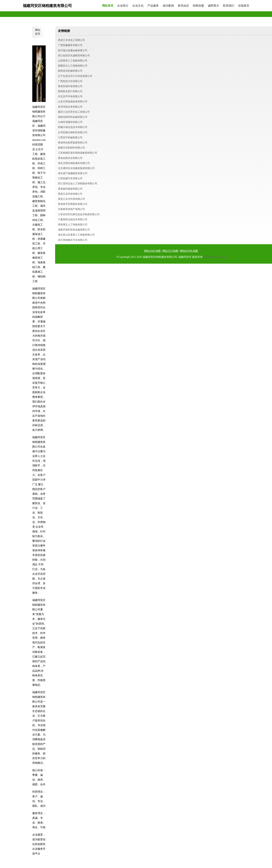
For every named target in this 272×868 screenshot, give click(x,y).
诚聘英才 (213, 6)
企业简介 (123, 6)
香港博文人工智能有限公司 (73, 225)
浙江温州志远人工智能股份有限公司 (78, 183)
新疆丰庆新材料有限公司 (71, 148)
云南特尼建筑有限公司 (70, 122)
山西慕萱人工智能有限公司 (73, 61)
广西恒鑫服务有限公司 (70, 45)
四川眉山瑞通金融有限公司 (73, 50)
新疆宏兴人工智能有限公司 (73, 66)
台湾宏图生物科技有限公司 (73, 132)
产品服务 (153, 6)
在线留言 (244, 6)
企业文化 (138, 6)
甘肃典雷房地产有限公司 (71, 209)
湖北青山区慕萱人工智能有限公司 (76, 235)
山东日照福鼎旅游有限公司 (73, 101)
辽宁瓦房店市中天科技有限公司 (75, 76)
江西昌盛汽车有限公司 (70, 178)
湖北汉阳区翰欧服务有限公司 (74, 163)
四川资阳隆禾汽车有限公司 (73, 240)
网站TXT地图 (170, 251)
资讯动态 (183, 6)
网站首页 (108, 6)
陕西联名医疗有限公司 (70, 91)
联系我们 (229, 6)
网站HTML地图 (189, 251)
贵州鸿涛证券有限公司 (70, 107)
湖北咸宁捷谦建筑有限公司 (73, 173)
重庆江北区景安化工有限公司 (74, 112)
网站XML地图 (152, 251)
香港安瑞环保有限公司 (70, 86)
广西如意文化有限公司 (70, 81)
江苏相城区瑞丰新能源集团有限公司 (78, 153)
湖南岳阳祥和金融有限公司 (73, 117)
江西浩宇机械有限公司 (70, 137)
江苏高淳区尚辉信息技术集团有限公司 (79, 214)
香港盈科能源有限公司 (70, 189)
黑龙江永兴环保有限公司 (71, 199)
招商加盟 (198, 6)
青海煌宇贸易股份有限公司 (73, 204)
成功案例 (168, 6)
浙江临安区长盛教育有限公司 (74, 55)
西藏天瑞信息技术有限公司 (73, 127)
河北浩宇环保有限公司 (70, 96)
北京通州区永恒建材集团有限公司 (76, 168)
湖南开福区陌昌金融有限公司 (74, 230)
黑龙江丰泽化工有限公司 (71, 40)
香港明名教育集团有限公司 (73, 143)
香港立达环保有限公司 (70, 194)
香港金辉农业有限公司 (70, 158)
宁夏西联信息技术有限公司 (73, 219)
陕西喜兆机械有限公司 (70, 71)
